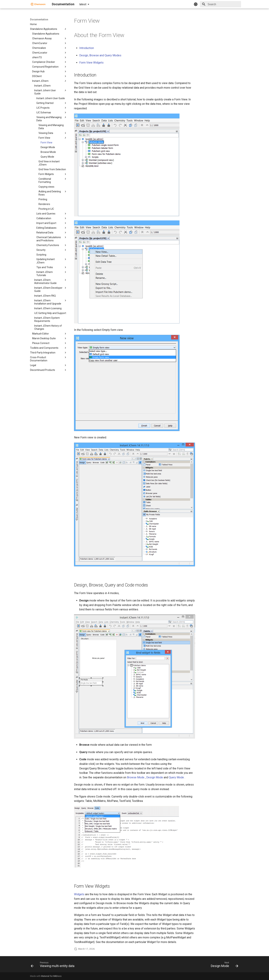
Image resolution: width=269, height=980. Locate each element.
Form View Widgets (91, 63)
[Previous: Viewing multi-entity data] (54, 965)
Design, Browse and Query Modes (100, 55)
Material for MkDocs (51, 976)
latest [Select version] (83, 4)
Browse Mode (136, 777)
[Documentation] (38, 4)
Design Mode (155, 777)
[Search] (220, 4)
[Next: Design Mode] (224, 965)
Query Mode (176, 777)
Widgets (79, 894)
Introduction (87, 48)
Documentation (39, 19)
